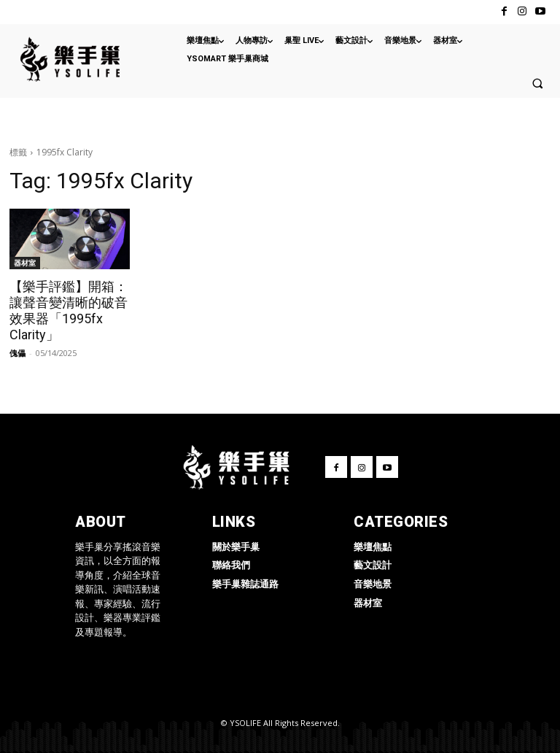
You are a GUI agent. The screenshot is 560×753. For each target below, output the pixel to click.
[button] (537, 83)
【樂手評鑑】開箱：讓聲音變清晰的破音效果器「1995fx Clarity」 (69, 310)
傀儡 (17, 353)
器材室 (25, 263)
